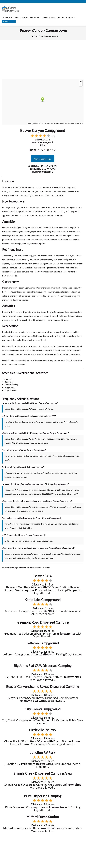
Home (36, 36)
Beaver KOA (43, 576)
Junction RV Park (43, 752)
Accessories (35, 18)
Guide (18, 18)
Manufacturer (49, 18)
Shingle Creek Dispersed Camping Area (43, 773)
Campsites (70, 18)
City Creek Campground (43, 709)
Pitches (61, 18)
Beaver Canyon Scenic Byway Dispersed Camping (43, 687)
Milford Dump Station (43, 817)
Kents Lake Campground (43, 600)
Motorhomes (7, 18)
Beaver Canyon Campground (48, 36)
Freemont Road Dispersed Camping (43, 622)
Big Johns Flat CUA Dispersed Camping (43, 666)
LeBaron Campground (43, 643)
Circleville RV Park (43, 730)
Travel (25, 18)
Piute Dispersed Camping (43, 796)
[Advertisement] (43, 60)
